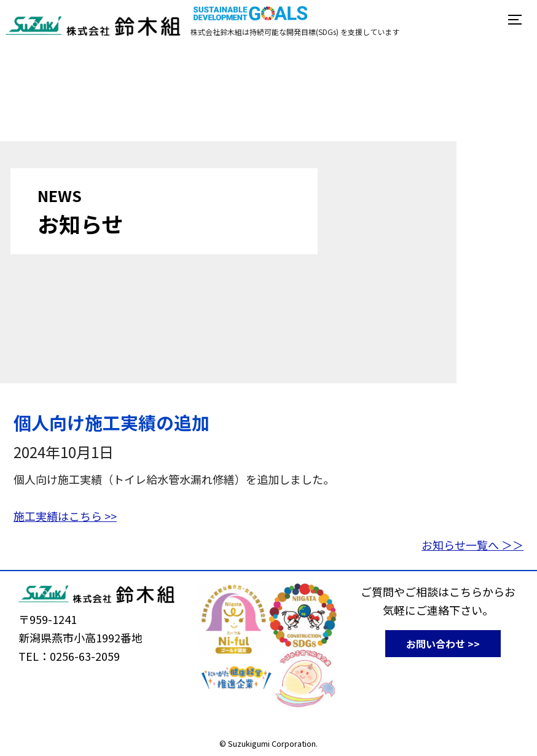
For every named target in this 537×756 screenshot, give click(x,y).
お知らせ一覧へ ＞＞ (472, 545)
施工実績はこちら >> (65, 516)
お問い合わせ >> (443, 644)
